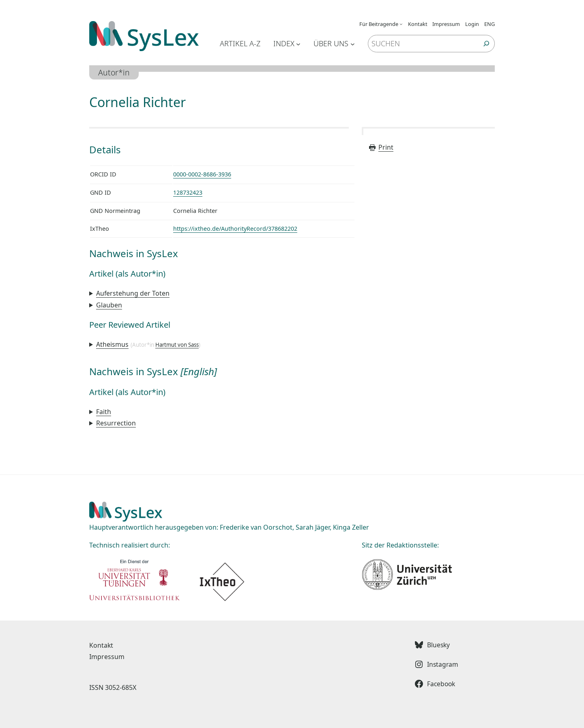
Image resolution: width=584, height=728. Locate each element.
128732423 (188, 192)
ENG (490, 24)
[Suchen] (486, 44)
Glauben (109, 304)
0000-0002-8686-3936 (202, 174)
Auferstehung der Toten (133, 292)
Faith (104, 410)
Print (381, 147)
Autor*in (114, 72)
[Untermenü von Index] (298, 44)
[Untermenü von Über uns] (353, 44)
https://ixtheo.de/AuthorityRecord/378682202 (235, 228)
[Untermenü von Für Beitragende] (401, 24)
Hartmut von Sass (177, 343)
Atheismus (112, 343)
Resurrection (116, 421)
